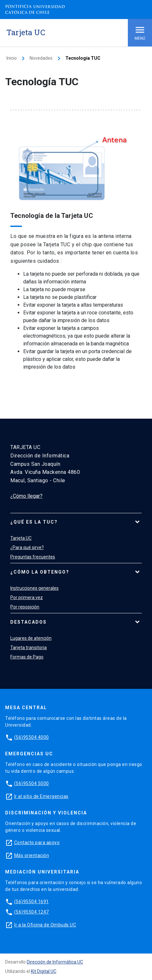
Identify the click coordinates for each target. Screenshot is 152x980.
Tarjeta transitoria (28, 648)
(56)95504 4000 (32, 737)
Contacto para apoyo (37, 842)
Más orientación (32, 855)
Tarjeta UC (21, 538)
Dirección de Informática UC (55, 962)
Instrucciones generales (34, 588)
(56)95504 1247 (32, 912)
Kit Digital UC (44, 971)
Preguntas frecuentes (33, 557)
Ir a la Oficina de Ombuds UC (45, 925)
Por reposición (25, 607)
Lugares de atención (31, 638)
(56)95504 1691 (32, 902)
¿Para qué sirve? (27, 547)
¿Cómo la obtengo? (40, 572)
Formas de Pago (27, 657)
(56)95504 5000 (32, 783)
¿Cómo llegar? (26, 496)
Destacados (28, 622)
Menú (140, 32)
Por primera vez (27, 597)
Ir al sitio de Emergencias (41, 796)
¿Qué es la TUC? (34, 522)
